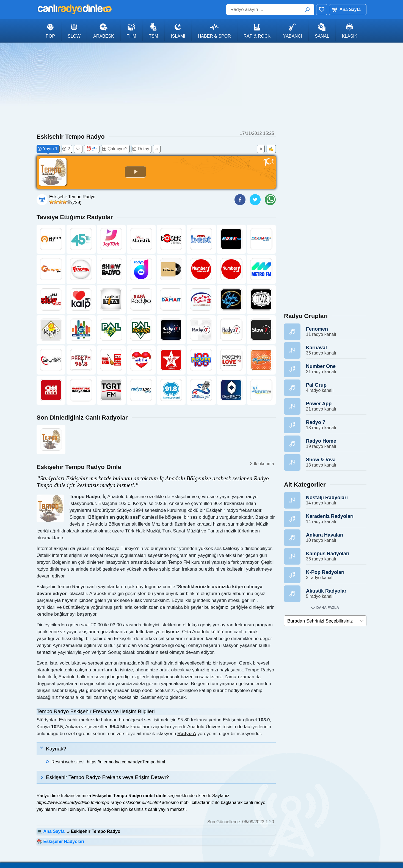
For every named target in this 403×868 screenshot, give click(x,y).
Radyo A (187, 734)
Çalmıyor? (115, 149)
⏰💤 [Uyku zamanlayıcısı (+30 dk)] (92, 149)
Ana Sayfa (350, 9)
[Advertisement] (201, 86)
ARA (307, 10)
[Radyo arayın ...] (270, 10)
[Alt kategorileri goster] (325, 608)
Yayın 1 (48, 149)
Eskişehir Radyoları (64, 842)
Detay (141, 149)
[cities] (325, 621)
